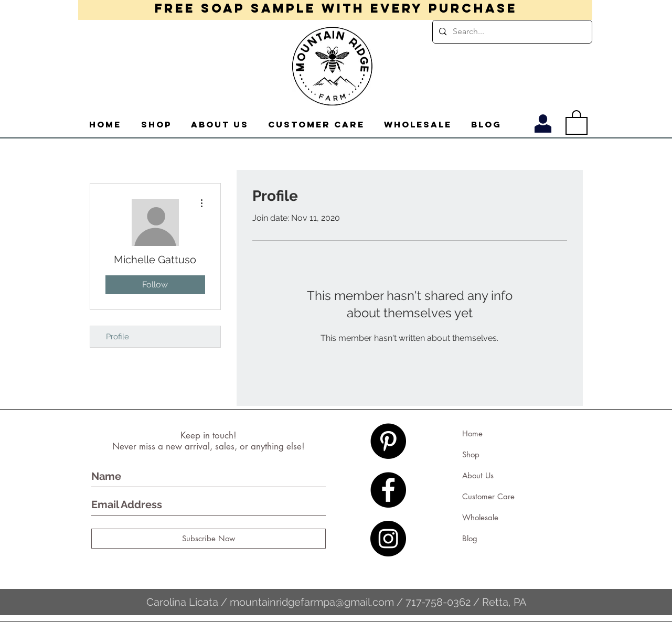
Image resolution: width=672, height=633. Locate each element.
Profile (118, 337)
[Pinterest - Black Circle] (388, 441)
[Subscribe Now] (209, 539)
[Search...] (511, 32)
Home (472, 433)
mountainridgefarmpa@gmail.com (312, 602)
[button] (577, 122)
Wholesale (480, 517)
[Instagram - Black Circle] (388, 539)
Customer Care (488, 496)
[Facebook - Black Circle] (388, 490)
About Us (478, 475)
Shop (471, 454)
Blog (470, 538)
